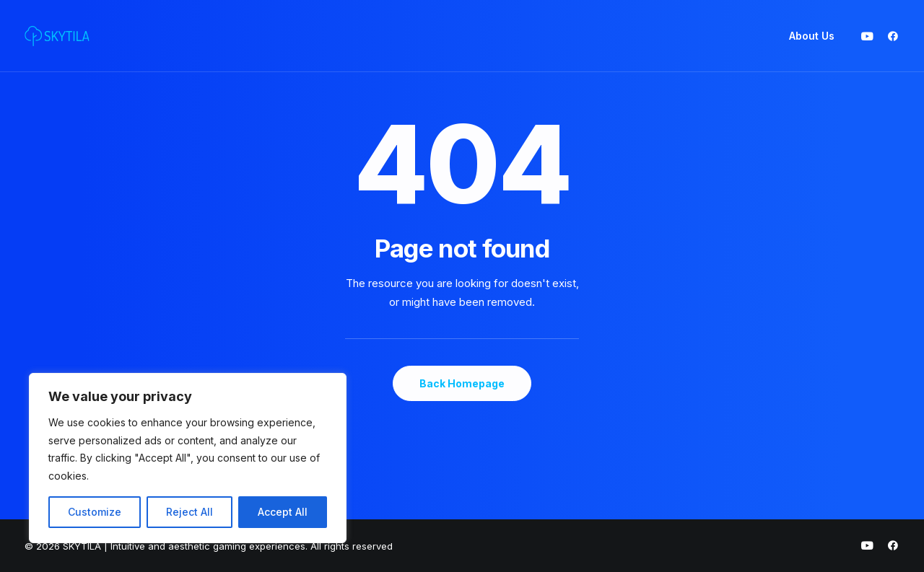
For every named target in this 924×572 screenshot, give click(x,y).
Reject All (189, 512)
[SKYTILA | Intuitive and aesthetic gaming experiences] (57, 36)
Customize (95, 512)
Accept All (283, 512)
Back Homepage (462, 383)
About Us (812, 36)
